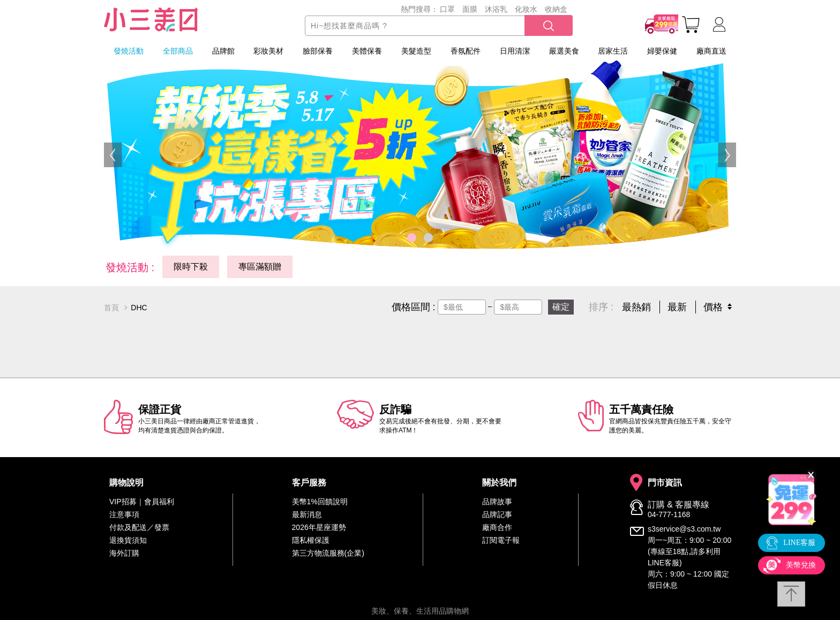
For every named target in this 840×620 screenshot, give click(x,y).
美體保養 (367, 51)
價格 (713, 307)
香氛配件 (466, 51)
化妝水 (526, 9)
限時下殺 (191, 267)
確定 (561, 307)
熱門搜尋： (419, 9)
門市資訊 (665, 483)
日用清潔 (515, 51)
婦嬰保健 (662, 51)
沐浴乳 (496, 9)
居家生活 (613, 51)
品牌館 (223, 51)
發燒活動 (129, 51)
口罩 (447, 9)
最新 (677, 307)
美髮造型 (416, 51)
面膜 (470, 9)
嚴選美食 (564, 51)
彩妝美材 (268, 51)
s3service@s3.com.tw (684, 529)
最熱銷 (636, 307)
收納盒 (556, 9)
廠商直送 (711, 51)
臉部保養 (318, 51)
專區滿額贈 (260, 267)
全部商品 (178, 51)
